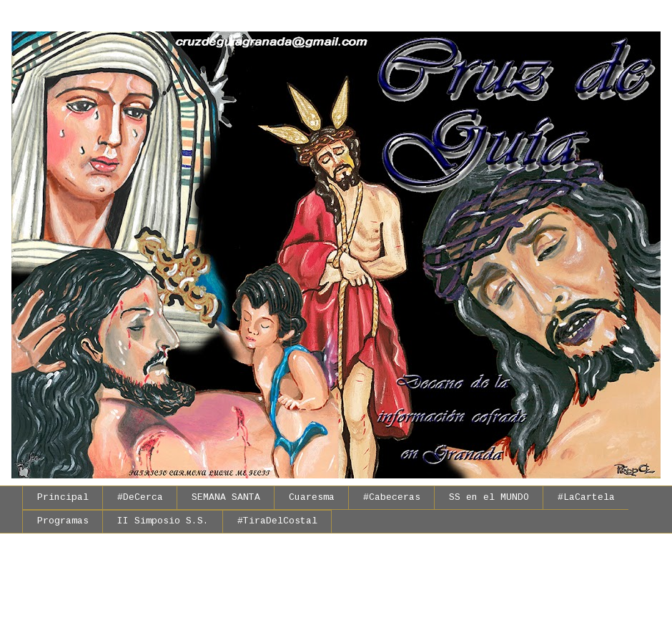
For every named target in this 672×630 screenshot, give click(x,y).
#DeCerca (140, 497)
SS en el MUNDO (489, 497)
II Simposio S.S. (163, 521)
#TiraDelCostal (277, 521)
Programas (63, 521)
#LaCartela (586, 497)
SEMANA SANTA (226, 497)
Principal (63, 497)
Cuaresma (312, 497)
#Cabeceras (392, 497)
